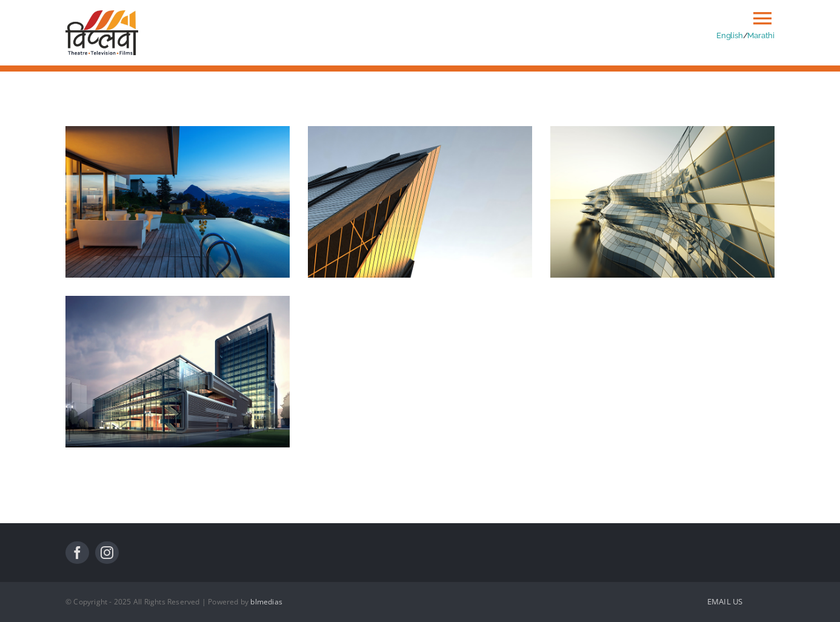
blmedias (266, 602)
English (730, 35)
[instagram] (107, 553)
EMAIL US (725, 601)
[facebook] (77, 553)
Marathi (761, 35)
